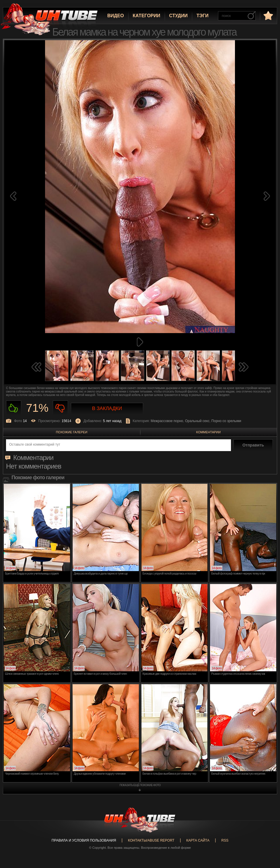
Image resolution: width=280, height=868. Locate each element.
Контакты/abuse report (151, 840)
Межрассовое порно (167, 421)
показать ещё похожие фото (140, 785)
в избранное (268, 15)
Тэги (203, 16)
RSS (225, 840)
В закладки (107, 408)
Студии (178, 16)
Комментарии (208, 432)
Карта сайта (198, 840)
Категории (147, 16)
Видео (116, 16)
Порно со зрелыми (226, 421)
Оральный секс (197, 421)
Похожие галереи (72, 432)
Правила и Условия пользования (84, 840)
